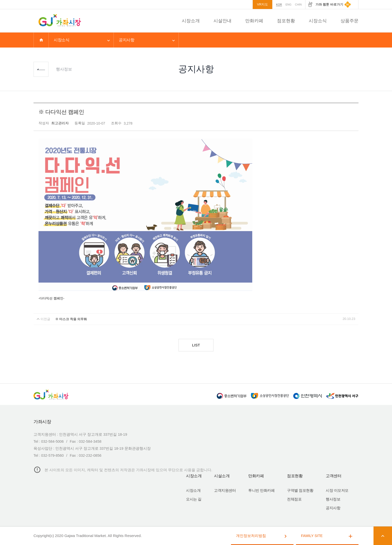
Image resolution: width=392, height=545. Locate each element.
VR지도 (262, 4)
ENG (288, 5)
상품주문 (349, 21)
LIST (196, 345)
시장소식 (318, 21)
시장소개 (191, 21)
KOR (279, 5)
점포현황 (286, 21)
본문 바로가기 (0, 0)
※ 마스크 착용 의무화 (71, 319)
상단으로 (385, 156)
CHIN (298, 5)
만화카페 (254, 21)
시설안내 (222, 21)
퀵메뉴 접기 (385, 132)
